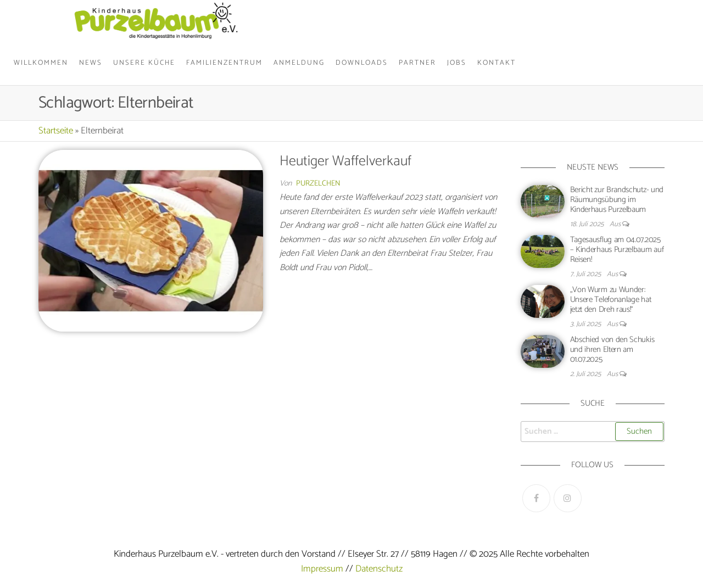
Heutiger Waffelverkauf (345, 161)
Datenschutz (379, 569)
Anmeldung (299, 63)
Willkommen (41, 63)
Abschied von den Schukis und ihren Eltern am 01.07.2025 (612, 349)
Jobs (457, 63)
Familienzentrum (224, 63)
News (91, 63)
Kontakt (496, 63)
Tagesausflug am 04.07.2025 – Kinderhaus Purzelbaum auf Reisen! (617, 250)
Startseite (56, 131)
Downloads (362, 63)
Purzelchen (318, 184)
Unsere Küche (144, 63)
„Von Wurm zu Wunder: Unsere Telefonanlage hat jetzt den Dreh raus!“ (611, 299)
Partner (417, 63)
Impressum (322, 569)
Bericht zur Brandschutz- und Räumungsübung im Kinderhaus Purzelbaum (617, 200)
